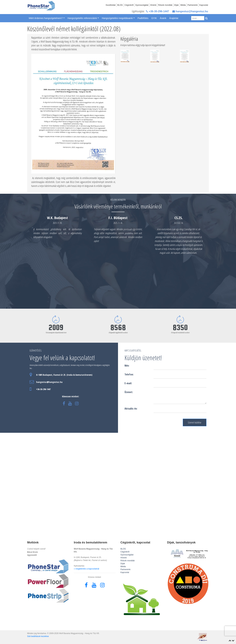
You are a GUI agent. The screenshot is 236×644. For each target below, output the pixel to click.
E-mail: (128, 383)
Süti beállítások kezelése (38, 636)
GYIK (154, 18)
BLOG (120, 5)
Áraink (163, 18)
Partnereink (193, 5)
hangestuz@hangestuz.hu (190, 11)
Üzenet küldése (195, 422)
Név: (127, 366)
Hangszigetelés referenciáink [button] (82, 18)
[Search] (198, 18)
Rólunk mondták (165, 5)
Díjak (176, 5)
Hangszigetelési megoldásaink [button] (117, 18)
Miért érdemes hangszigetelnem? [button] (46, 18)
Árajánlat (174, 18)
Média (183, 5)
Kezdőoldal (111, 5)
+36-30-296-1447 (158, 11)
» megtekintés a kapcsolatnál (86, 569)
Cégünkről (129, 5)
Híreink (153, 5)
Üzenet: (129, 392)
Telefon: (129, 374)
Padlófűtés (143, 18)
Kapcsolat (204, 5)
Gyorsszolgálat (142, 5)
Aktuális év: (131, 409)
